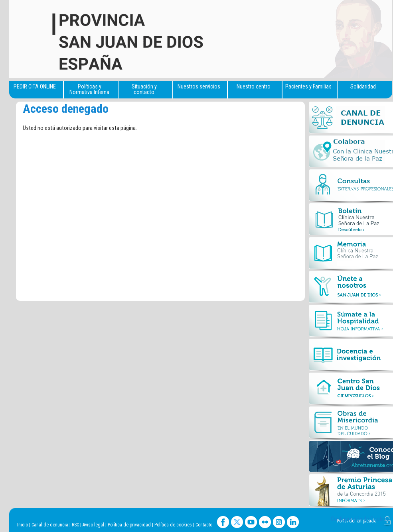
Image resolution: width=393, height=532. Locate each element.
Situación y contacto (144, 89)
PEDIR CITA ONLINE (35, 86)
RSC (75, 525)
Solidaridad (363, 86)
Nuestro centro (254, 86)
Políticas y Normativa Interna (89, 89)
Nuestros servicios (199, 86)
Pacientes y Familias (308, 86)
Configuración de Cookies (360, 519)
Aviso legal (93, 525)
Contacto (204, 525)
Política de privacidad (129, 525)
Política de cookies (173, 525)
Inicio (23, 525)
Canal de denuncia (50, 525)
